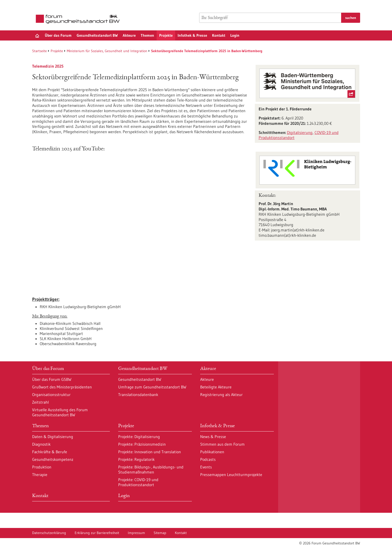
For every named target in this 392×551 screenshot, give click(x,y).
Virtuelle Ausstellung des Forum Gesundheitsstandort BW (60, 412)
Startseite (39, 51)
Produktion (42, 467)
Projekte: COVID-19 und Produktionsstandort (138, 482)
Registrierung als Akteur (221, 395)
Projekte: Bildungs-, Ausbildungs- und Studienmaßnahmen (151, 469)
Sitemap (160, 533)
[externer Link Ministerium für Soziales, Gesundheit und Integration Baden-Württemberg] (307, 83)
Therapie (40, 475)
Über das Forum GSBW (52, 379)
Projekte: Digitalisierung (139, 437)
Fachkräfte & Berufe (50, 452)
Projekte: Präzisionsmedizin (142, 444)
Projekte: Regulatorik (136, 459)
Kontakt (219, 35)
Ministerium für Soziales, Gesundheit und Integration (107, 51)
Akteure (129, 35)
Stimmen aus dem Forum (222, 444)
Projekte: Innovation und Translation (150, 452)
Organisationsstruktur (51, 395)
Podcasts (208, 459)
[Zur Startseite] (79, 19)
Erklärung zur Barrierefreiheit (97, 533)
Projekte (166, 35)
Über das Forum (58, 35)
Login (235, 35)
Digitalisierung (300, 132)
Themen (147, 35)
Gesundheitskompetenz (53, 459)
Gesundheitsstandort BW (97, 35)
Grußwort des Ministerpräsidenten (62, 387)
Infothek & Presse (192, 35)
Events (206, 467)
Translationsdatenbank (138, 395)
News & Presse (213, 437)
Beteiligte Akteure (216, 387)
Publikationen (212, 452)
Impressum (136, 533)
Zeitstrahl (40, 402)
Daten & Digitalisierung (53, 437)
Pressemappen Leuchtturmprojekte (231, 475)
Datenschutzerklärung (49, 533)
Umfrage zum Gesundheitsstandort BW (152, 387)
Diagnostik (41, 444)
